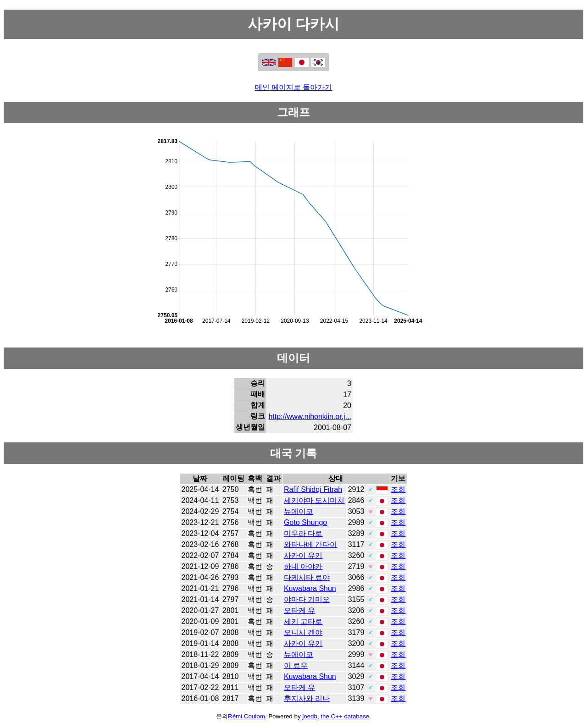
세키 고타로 (303, 621)
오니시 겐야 (303, 632)
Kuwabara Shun (310, 588)
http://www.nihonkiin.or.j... (310, 416)
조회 (398, 489)
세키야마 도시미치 (314, 500)
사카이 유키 (303, 555)
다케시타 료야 (307, 577)
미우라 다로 (303, 533)
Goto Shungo (305, 522)
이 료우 (296, 665)
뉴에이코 (299, 511)
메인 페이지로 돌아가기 (294, 87)
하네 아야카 (303, 566)
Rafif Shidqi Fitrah (313, 489)
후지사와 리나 (307, 698)
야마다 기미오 (307, 599)
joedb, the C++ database (336, 716)
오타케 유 (299, 610)
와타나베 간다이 (310, 544)
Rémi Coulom (246, 716)
